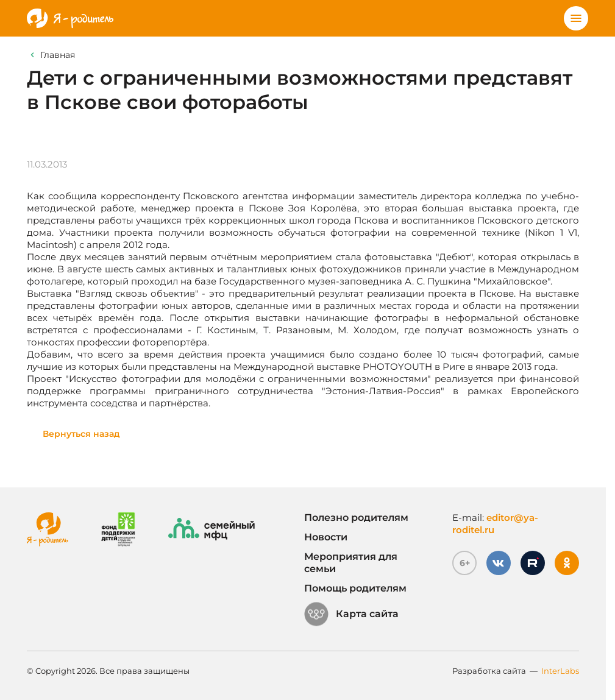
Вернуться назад (81, 434)
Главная (58, 55)
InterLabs (560, 671)
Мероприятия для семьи (351, 563)
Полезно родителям (356, 518)
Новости (326, 537)
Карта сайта (351, 614)
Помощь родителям (355, 588)
